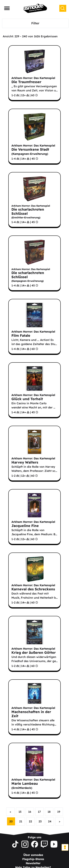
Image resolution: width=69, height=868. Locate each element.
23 (40, 821)
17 (39, 812)
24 (50, 821)
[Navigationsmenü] (7, 8)
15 (20, 812)
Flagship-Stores (33, 859)
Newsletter (33, 863)
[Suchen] (63, 8)
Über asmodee (33, 855)
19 (59, 812)
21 (21, 821)
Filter (35, 23)
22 (30, 821)
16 (30, 812)
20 (11, 821)
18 (49, 812)
